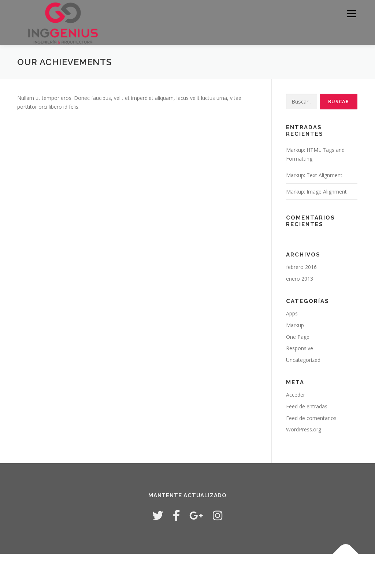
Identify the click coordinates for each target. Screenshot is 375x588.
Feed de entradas (307, 406)
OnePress (201, 571)
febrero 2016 (301, 267)
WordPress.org (304, 429)
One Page (298, 337)
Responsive (300, 348)
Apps (292, 313)
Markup (295, 325)
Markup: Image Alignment (316, 192)
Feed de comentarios (311, 418)
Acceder (296, 395)
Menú (351, 14)
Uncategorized (303, 360)
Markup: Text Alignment (314, 175)
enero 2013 (300, 279)
